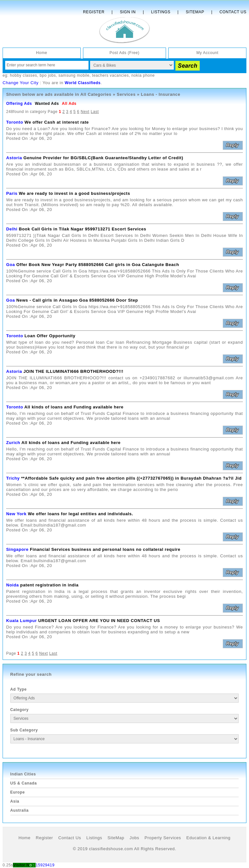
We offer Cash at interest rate (57, 122)
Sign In (128, 12)
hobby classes (23, 75)
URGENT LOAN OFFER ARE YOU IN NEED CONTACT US (99, 621)
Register (94, 12)
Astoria (14, 158)
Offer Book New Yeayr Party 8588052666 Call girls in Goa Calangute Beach (98, 265)
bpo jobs (48, 75)
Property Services (163, 838)
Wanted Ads (47, 104)
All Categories (96, 94)
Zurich (13, 443)
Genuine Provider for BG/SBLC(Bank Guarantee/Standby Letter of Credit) (103, 158)
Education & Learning (208, 838)
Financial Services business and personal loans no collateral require (105, 549)
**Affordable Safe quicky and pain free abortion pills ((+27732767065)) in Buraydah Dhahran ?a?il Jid (131, 478)
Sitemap (195, 12)
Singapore (17, 549)
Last (95, 112)
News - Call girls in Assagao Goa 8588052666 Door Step (77, 300)
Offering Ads (19, 104)
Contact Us (233, 12)
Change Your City (21, 83)
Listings (161, 12)
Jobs (135, 838)
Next (85, 112)
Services (126, 94)
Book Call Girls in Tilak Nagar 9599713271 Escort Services (83, 229)
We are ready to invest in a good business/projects (74, 193)
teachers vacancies (111, 75)
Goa (11, 265)
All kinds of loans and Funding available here (74, 407)
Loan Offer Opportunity (50, 336)
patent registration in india (49, 585)
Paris (12, 193)
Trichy (13, 478)
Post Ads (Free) (124, 53)
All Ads (69, 104)
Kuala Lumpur (22, 621)
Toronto (15, 122)
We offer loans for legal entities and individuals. (80, 514)
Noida (12, 585)
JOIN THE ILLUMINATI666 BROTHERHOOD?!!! (73, 371)
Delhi (12, 229)
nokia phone (143, 75)
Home (41, 53)
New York (16, 514)
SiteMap (116, 838)
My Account (207, 53)
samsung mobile (74, 75)
